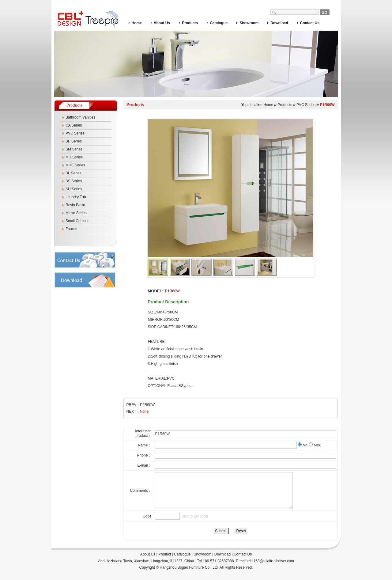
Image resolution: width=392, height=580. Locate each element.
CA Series (74, 125)
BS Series (74, 181)
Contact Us (310, 23)
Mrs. (315, 445)
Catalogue (219, 23)
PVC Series (75, 133)
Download (279, 23)
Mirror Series (76, 213)
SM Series (74, 149)
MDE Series (75, 165)
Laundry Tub (76, 197)
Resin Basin (75, 205)
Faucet (71, 229)
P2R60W (147, 405)
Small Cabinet (77, 221)
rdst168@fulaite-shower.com (271, 568)
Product (165, 562)
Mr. (303, 445)
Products (190, 23)
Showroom (249, 23)
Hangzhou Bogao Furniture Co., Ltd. (189, 575)
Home (137, 23)
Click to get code (194, 524)
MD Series (74, 157)
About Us (162, 23)
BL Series (73, 173)
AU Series (74, 189)
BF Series (74, 141)
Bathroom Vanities (80, 117)
